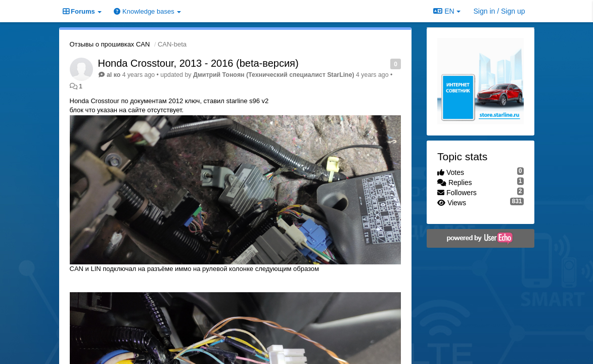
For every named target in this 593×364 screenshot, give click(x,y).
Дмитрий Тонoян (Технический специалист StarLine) (274, 75)
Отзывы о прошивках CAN (110, 44)
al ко (113, 75)
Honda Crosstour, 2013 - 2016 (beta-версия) (198, 63)
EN (447, 11)
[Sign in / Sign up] (499, 11)
